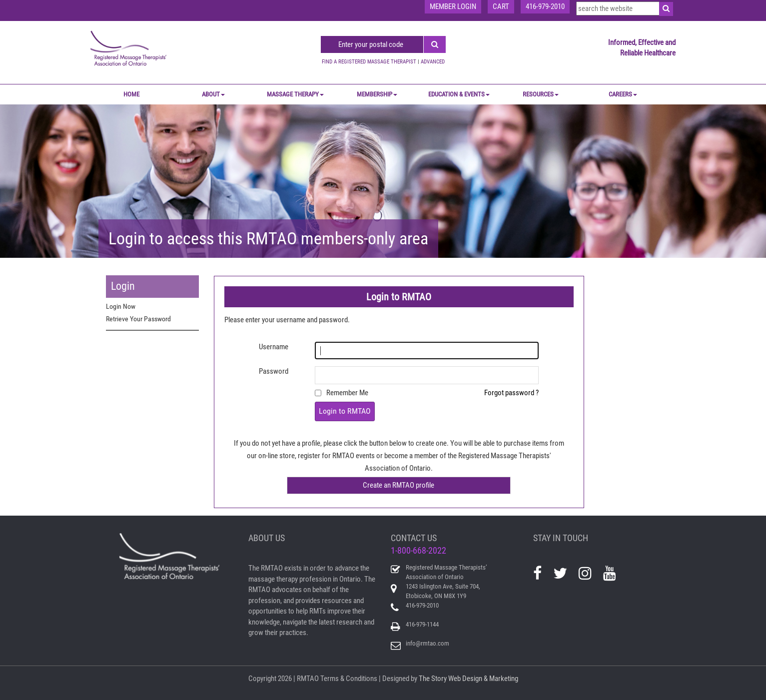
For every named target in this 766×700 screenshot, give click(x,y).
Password (274, 371)
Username (274, 347)
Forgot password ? (511, 393)
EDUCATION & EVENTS (459, 94)
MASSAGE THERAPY (295, 94)
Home (131, 94)
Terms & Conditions (349, 679)
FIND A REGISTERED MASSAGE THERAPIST (369, 62)
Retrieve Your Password (138, 319)
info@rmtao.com (427, 643)
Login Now (121, 306)
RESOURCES (541, 94)
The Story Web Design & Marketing (468, 679)
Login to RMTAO (345, 411)
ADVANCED (433, 62)
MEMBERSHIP (377, 94)
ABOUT (213, 94)
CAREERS (623, 94)
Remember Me (347, 393)
